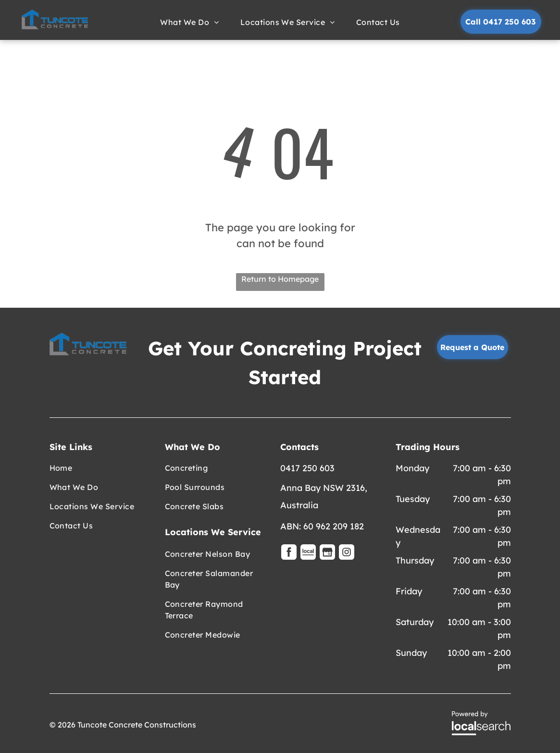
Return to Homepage (280, 279)
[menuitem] (190, 22)
